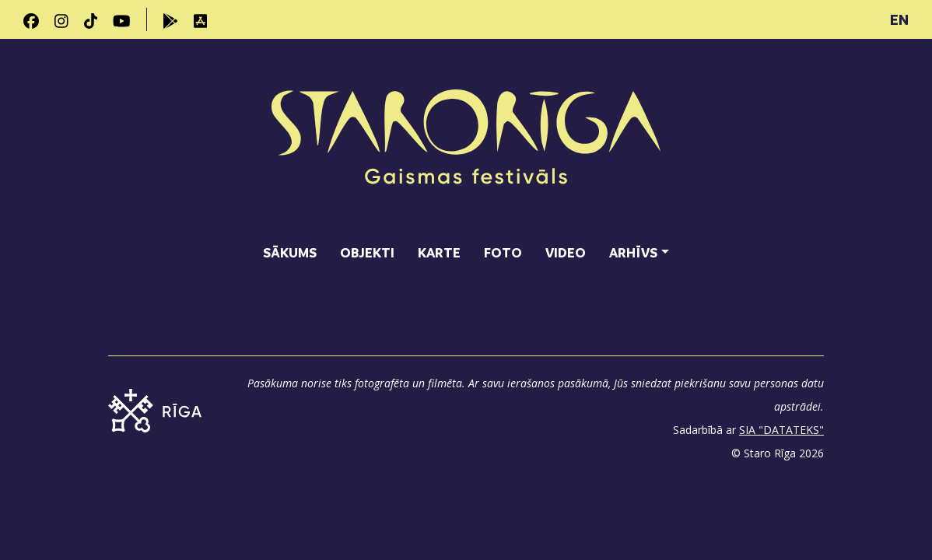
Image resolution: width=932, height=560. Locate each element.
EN (899, 19)
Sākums (290, 252)
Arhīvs (633, 252)
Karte (439, 252)
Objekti (367, 252)
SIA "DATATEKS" (781, 430)
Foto (503, 252)
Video (566, 252)
